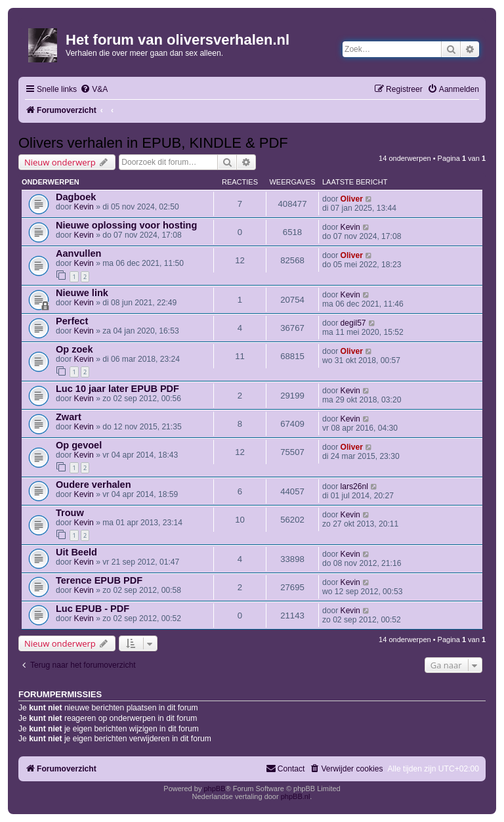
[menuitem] (94, 90)
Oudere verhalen (94, 485)
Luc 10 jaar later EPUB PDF (117, 389)
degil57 (353, 323)
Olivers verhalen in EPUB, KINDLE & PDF (153, 143)
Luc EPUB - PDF (93, 609)
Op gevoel (79, 445)
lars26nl (354, 487)
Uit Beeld (76, 552)
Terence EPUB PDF (99, 580)
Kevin (84, 207)
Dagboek (76, 197)
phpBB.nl (296, 796)
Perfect (72, 321)
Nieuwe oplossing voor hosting (126, 225)
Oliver (352, 199)
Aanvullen (78, 253)
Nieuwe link (82, 293)
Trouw (70, 513)
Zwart (69, 417)
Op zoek (74, 349)
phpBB (214, 789)
